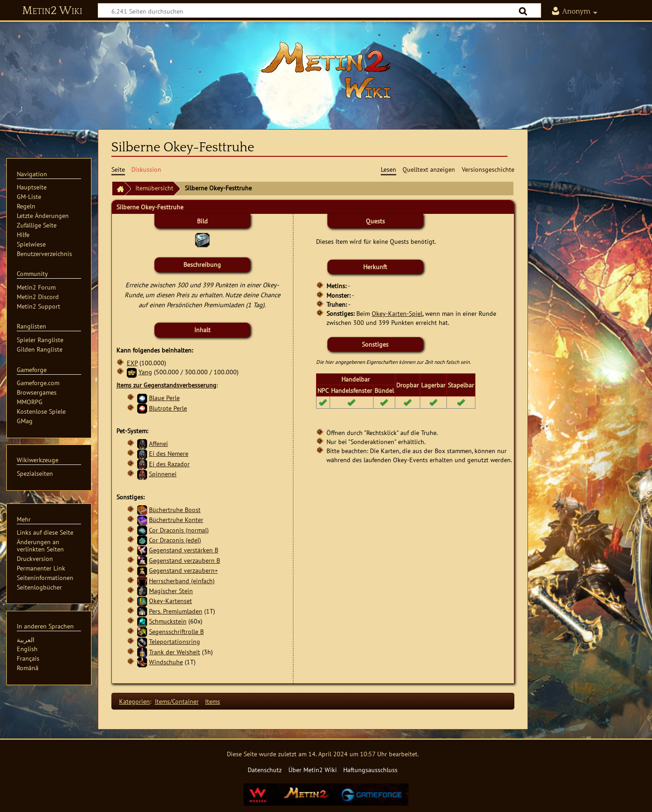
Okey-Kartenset (170, 601)
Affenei (158, 443)
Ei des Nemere (169, 453)
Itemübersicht (154, 188)
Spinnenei (163, 474)
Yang (145, 372)
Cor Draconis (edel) (175, 540)
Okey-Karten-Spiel (397, 313)
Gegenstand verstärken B (184, 550)
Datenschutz (265, 770)
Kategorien (134, 701)
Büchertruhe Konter (176, 520)
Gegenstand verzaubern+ (183, 570)
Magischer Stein (171, 591)
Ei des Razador (169, 464)
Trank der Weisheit (175, 652)
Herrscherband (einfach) (182, 581)
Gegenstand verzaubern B (185, 560)
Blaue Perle (164, 398)
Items (213, 701)
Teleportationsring (175, 641)
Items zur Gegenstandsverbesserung (166, 385)
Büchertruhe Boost (175, 510)
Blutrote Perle (168, 408)
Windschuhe (166, 662)
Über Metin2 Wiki (313, 770)
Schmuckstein (168, 621)
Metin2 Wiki (52, 11)
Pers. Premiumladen (176, 611)
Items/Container (177, 701)
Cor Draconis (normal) (179, 530)
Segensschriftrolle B (176, 631)
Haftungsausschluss (370, 770)
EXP (132, 363)
